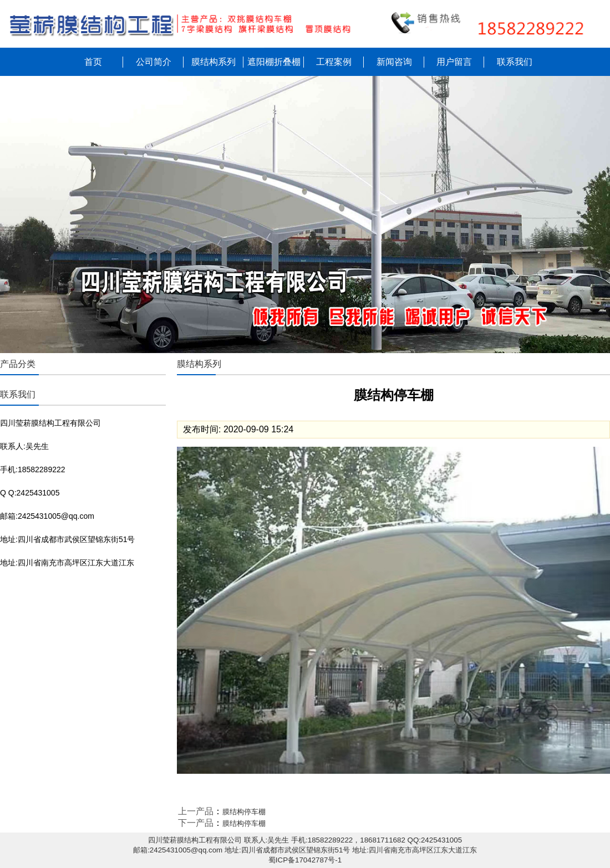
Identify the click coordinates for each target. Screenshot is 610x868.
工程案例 (334, 62)
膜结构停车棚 (244, 812)
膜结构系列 (213, 62)
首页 (93, 62)
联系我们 (515, 62)
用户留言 (454, 62)
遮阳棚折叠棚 (274, 62)
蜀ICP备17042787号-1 (305, 860)
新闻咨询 (394, 62)
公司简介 (154, 62)
